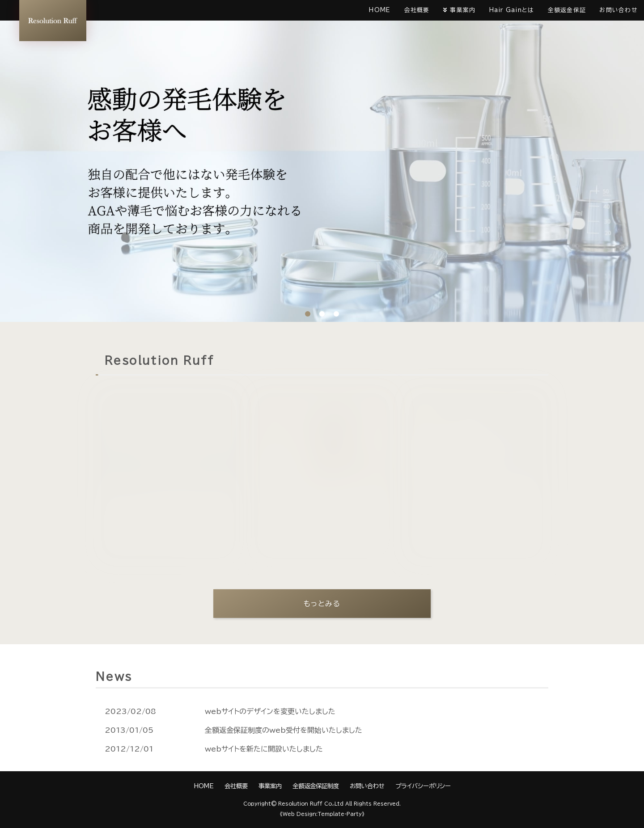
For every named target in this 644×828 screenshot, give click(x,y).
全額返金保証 (567, 10)
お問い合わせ (618, 10)
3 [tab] (336, 314)
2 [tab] (322, 314)
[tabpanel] (322, 161)
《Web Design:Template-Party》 (322, 814)
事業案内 (463, 10)
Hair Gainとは (512, 10)
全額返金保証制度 (316, 786)
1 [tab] (308, 314)
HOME (380, 10)
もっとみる (322, 604)
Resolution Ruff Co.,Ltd (311, 804)
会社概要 (417, 10)
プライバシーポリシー (423, 786)
